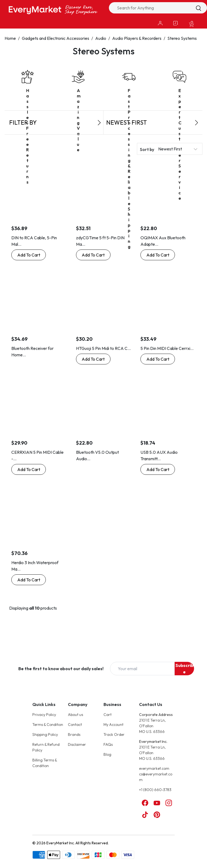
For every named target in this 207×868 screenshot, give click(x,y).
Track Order (114, 735)
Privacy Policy (44, 715)
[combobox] (158, 8)
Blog (107, 754)
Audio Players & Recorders (137, 38)
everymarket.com (154, 768)
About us (75, 715)
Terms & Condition (48, 725)
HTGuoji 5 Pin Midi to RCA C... (103, 348)
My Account (113, 725)
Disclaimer (77, 744)
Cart (108, 715)
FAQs (108, 744)
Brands (74, 735)
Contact (75, 725)
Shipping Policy (45, 735)
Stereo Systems (182, 38)
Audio (101, 38)
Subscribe (184, 669)
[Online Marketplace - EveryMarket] (53, 10)
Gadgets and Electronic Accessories (56, 38)
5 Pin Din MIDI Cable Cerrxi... (167, 348)
